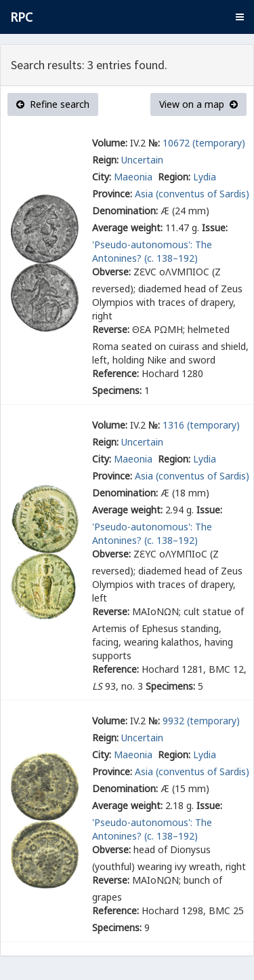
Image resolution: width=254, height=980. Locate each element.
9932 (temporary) (201, 721)
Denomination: (125, 211)
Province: (112, 194)
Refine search (53, 104)
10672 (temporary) (204, 143)
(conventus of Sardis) (203, 194)
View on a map (198, 104)
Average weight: (127, 228)
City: (102, 177)
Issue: (215, 228)
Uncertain (142, 160)
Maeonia (134, 177)
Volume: (110, 143)
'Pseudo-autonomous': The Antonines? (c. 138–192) (152, 251)
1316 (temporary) (201, 425)
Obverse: (111, 272)
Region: (174, 177)
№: (154, 143)
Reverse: (111, 329)
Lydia (205, 177)
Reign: (105, 160)
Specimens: (117, 390)
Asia (144, 194)
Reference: (115, 373)
